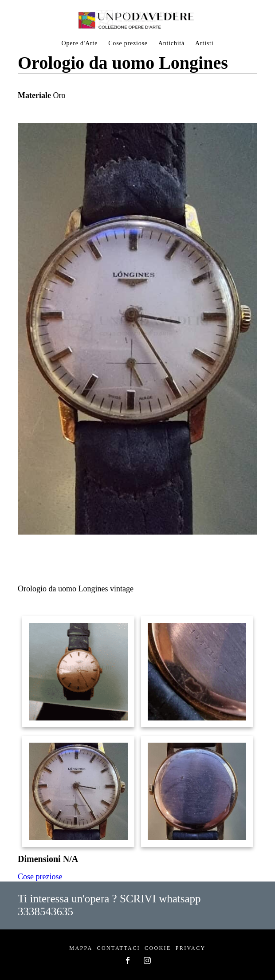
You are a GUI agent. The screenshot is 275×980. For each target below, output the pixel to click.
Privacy (191, 948)
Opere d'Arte (80, 43)
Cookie (158, 948)
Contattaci (119, 948)
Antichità (171, 43)
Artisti (204, 43)
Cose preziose (128, 43)
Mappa (81, 948)
